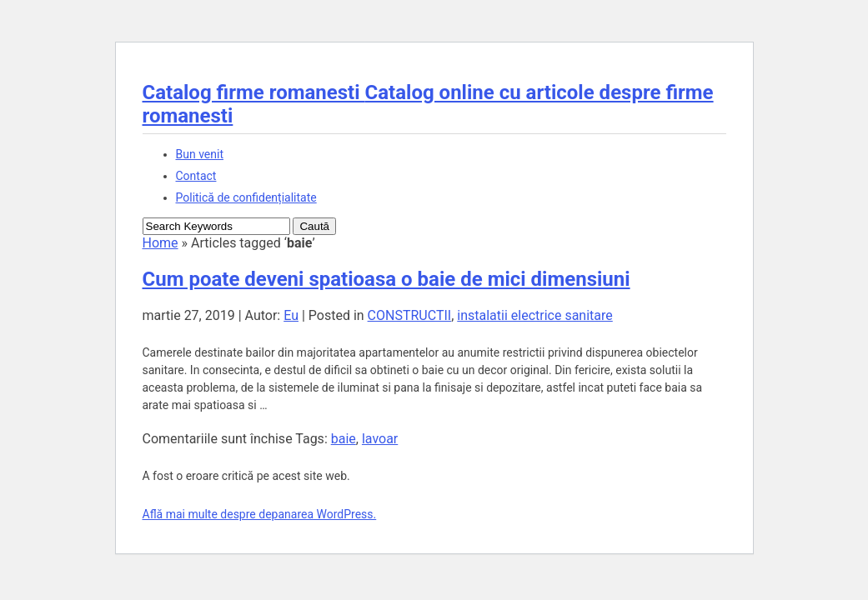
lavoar (380, 439)
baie (344, 439)
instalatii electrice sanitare (535, 315)
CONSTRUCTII (410, 315)
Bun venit (200, 154)
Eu (291, 315)
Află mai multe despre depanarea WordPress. (260, 514)
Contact (196, 176)
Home (161, 243)
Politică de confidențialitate (246, 197)
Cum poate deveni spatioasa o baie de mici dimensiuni (386, 279)
